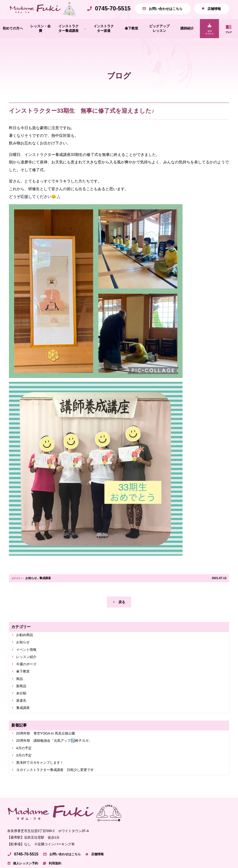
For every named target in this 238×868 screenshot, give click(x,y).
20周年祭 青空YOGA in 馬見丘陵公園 (50, 752)
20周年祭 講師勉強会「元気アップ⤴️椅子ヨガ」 (60, 761)
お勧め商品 (26, 646)
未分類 (22, 710)
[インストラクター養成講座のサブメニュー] (85, 39)
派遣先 (22, 718)
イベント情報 (28, 662)
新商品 (22, 702)
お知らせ (31, 588)
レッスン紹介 (28, 670)
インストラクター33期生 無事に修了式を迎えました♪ (82, 121)
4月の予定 (25, 769)
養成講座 (45, 588)
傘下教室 (24, 686)
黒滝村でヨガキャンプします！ (44, 785)
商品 (20, 694)
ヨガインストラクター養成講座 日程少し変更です (61, 793)
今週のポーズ (28, 678)
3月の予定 (25, 777)
